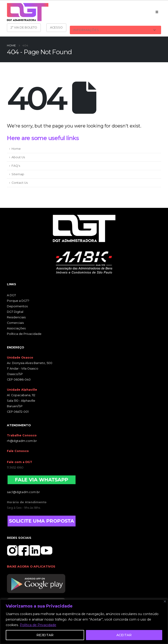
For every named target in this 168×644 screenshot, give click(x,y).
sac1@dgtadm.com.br (23, 492)
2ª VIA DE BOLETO (24, 27)
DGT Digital (15, 312)
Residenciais (16, 317)
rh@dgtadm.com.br (22, 441)
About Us (18, 157)
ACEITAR (124, 635)
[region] (84, 622)
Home (16, 149)
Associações (16, 328)
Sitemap (18, 174)
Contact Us (20, 183)
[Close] (165, 601)
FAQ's (16, 166)
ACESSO (56, 27)
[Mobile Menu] (157, 12)
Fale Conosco (18, 451)
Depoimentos (17, 306)
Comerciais (15, 323)
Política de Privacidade (38, 625)
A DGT (11, 295)
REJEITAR (45, 635)
